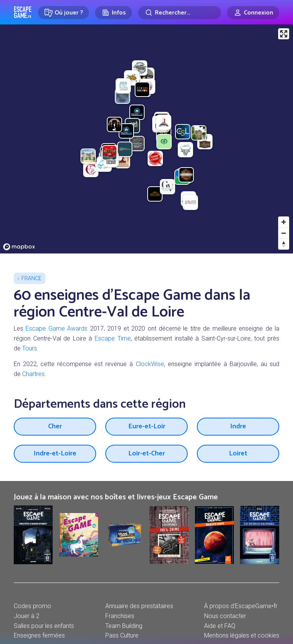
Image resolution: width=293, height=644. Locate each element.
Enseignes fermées (39, 635)
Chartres (33, 374)
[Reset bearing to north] (284, 244)
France (31, 278)
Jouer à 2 (27, 616)
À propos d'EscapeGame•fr (241, 606)
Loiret (238, 454)
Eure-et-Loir (147, 426)
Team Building (124, 626)
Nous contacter (225, 616)
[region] (146, 139)
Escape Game (23, 12)
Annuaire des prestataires (139, 606)
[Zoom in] (284, 222)
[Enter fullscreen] (284, 34)
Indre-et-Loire (55, 454)
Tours (30, 348)
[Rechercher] (180, 13)
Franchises (120, 616)
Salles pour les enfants (44, 626)
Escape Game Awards (56, 328)
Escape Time (113, 338)
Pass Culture (122, 635)
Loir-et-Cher (146, 454)
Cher (55, 426)
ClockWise (150, 364)
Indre (238, 426)
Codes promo (32, 606)
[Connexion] (253, 13)
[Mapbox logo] (19, 247)
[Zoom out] (284, 233)
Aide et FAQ (220, 626)
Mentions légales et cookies (242, 635)
